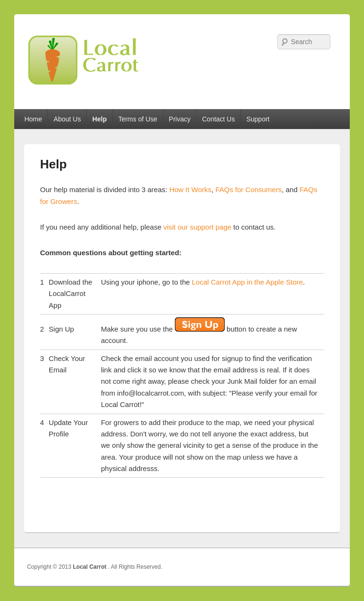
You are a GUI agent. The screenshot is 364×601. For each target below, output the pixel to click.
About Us (67, 119)
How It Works (190, 190)
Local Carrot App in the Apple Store (247, 282)
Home (33, 119)
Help (100, 119)
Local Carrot (91, 567)
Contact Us (218, 119)
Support (258, 119)
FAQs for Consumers (248, 190)
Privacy (180, 119)
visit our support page (197, 227)
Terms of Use (137, 119)
